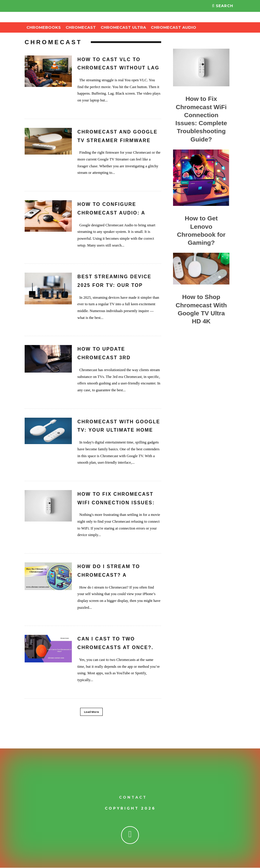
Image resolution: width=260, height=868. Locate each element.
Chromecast (81, 27)
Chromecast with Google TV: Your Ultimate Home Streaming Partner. (119, 430)
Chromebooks (44, 27)
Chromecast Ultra (123, 27)
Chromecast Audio (173, 27)
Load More (91, 712)
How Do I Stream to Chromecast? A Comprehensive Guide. (113, 575)
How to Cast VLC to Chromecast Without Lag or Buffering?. (118, 68)
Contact (133, 798)
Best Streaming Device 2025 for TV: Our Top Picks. (114, 285)
